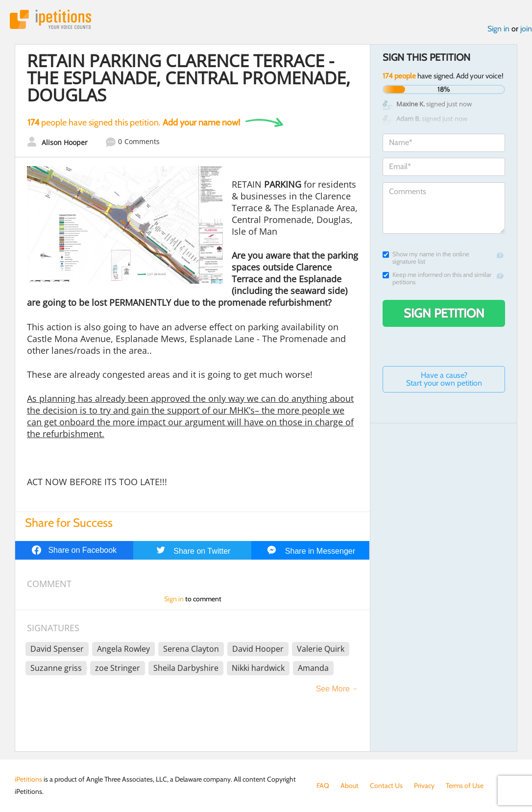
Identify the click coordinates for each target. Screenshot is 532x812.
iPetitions (50, 19)
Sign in (498, 29)
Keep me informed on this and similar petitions (437, 278)
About (350, 786)
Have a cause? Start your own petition (444, 379)
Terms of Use (465, 786)
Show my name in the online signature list (426, 258)
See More (333, 689)
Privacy (424, 786)
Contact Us (386, 786)
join (526, 29)
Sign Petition (444, 313)
